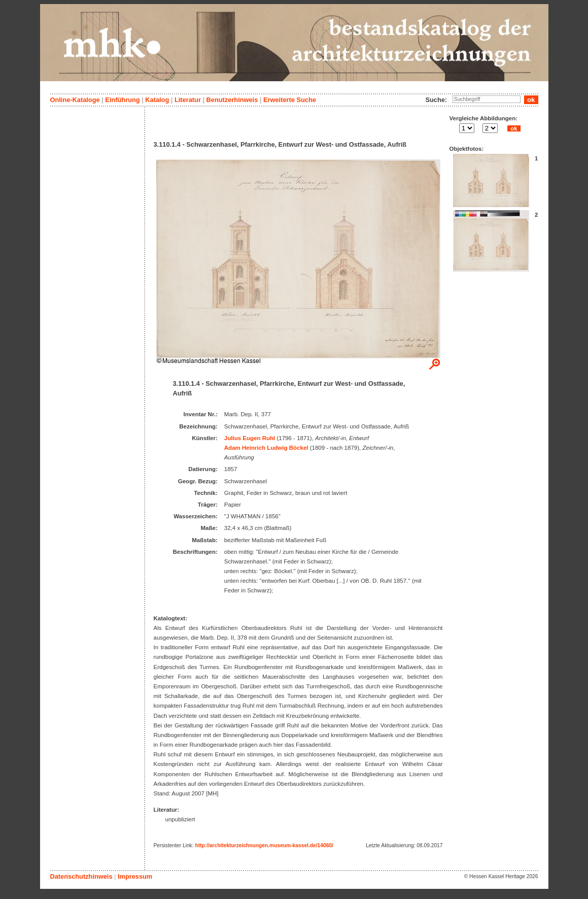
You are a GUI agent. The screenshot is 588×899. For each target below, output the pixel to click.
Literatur (188, 100)
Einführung (122, 100)
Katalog (157, 100)
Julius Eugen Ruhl (250, 438)
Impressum (135, 876)
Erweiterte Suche (290, 100)
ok (514, 128)
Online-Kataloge (75, 100)
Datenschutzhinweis (81, 876)
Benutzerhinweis (232, 100)
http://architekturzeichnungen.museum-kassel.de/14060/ (264, 845)
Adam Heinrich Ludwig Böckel (266, 448)
